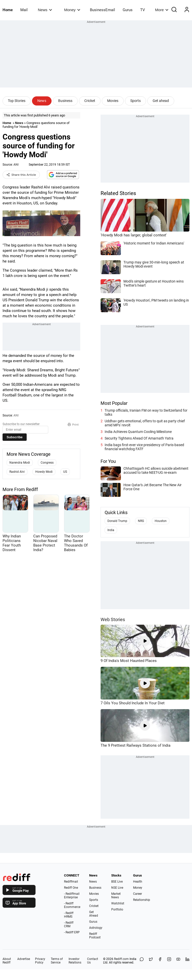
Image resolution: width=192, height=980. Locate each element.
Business (65, 101)
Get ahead (161, 101)
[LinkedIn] (187, 961)
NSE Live (117, 888)
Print (73, 425)
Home (8, 10)
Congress (47, 463)
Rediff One (71, 888)
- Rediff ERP (72, 932)
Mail (24, 10)
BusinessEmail (102, 10)
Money (72, 10)
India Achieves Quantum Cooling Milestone (138, 432)
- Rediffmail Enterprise (72, 896)
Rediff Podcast (95, 936)
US (65, 472)
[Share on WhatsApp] (142, 961)
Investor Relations (75, 961)
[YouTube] (178, 961)
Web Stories (113, 619)
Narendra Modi (20, 463)
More (162, 10)
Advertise (24, 959)
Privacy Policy (40, 961)
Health (138, 882)
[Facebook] (160, 961)
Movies (113, 101)
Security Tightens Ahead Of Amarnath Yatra (139, 438)
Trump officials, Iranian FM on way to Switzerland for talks (146, 412)
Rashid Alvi (17, 472)
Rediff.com (121, 959)
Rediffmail (71, 882)
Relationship (142, 900)
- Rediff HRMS (69, 915)
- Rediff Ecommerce (72, 905)
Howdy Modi (44, 472)
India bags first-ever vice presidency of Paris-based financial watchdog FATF (144, 447)
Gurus (128, 10)
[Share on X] (151, 961)
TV (143, 10)
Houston (161, 521)
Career (138, 894)
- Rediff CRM (69, 924)
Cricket (90, 101)
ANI (16, 165)
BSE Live (117, 882)
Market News (116, 896)
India (111, 530)
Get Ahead (94, 914)
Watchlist (118, 903)
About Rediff (7, 961)
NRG (141, 521)
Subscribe (15, 437)
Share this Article (21, 175)
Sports (135, 101)
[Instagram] (169, 961)
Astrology (96, 928)
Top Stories (17, 101)
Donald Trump (117, 521)
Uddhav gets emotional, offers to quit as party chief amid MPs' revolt (145, 423)
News (45, 10)
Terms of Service (57, 961)
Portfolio (117, 909)
